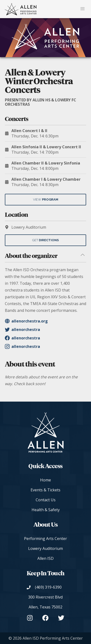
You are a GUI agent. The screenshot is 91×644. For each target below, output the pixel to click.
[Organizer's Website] (45, 321)
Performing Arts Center (45, 539)
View (46, 199)
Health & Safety (46, 510)
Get (45, 240)
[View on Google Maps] (46, 602)
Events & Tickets (45, 490)
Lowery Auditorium (45, 548)
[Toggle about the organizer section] (83, 255)
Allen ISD (45, 558)
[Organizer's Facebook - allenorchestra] (45, 338)
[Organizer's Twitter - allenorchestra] (45, 329)
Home (45, 480)
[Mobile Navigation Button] (83, 9)
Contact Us (46, 500)
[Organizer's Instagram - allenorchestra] (45, 346)
